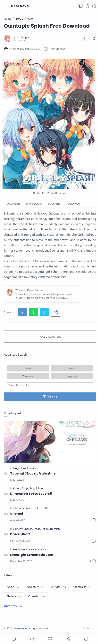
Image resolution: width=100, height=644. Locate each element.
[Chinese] (14, 596)
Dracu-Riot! (20, 534)
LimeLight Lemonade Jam (32, 555)
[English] (28, 529)
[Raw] (24, 468)
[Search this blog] (50, 385)
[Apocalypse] (82, 587)
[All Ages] (18, 509)
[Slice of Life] (42, 509)
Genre (28, 368)
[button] (80, 6)
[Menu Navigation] (6, 6)
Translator (28, 376)
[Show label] (13, 606)
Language (72, 376)
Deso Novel (20, 6)
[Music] (25, 550)
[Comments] (93, 520)
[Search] (94, 6)
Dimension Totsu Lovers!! (31, 494)
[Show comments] (86, 639)
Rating (72, 368)
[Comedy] (18, 529)
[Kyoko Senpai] (21, 37)
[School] (39, 489)
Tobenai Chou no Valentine (33, 473)
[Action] (17, 489)
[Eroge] (17, 468)
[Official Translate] (51, 529)
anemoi (17, 514)
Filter (50, 397)
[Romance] (32, 468)
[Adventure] (35, 587)
